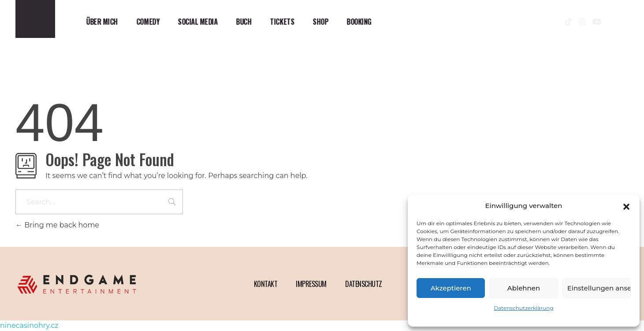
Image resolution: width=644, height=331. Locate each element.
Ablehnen (524, 288)
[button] (626, 206)
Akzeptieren (451, 288)
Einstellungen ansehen (599, 288)
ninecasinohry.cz (29, 325)
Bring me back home (57, 225)
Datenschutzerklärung (523, 308)
